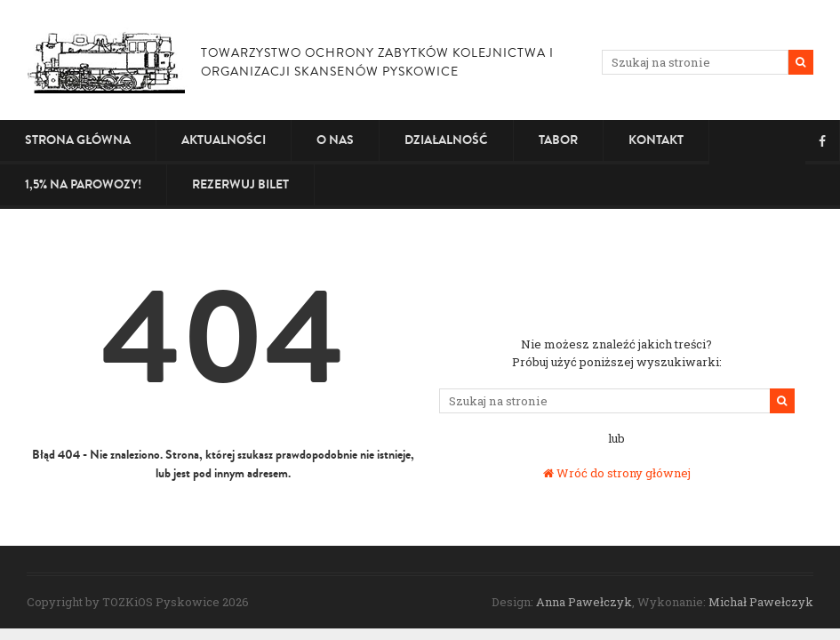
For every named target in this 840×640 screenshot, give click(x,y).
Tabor (558, 140)
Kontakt (656, 140)
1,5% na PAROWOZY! (83, 184)
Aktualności (224, 140)
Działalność (446, 140)
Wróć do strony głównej (617, 473)
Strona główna (78, 140)
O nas (335, 140)
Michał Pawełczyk (761, 602)
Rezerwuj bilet (240, 184)
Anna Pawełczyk (584, 602)
